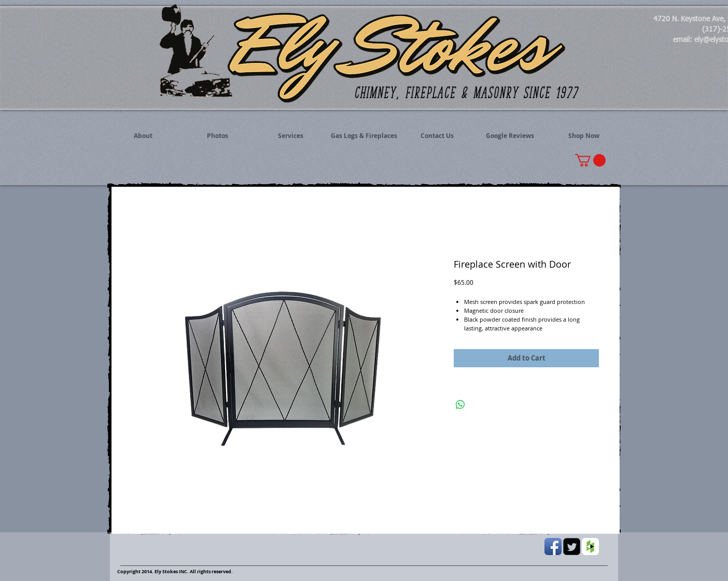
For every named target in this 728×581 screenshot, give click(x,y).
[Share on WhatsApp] (460, 405)
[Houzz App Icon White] (590, 547)
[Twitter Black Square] (572, 547)
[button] (590, 160)
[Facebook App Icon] (553, 547)
